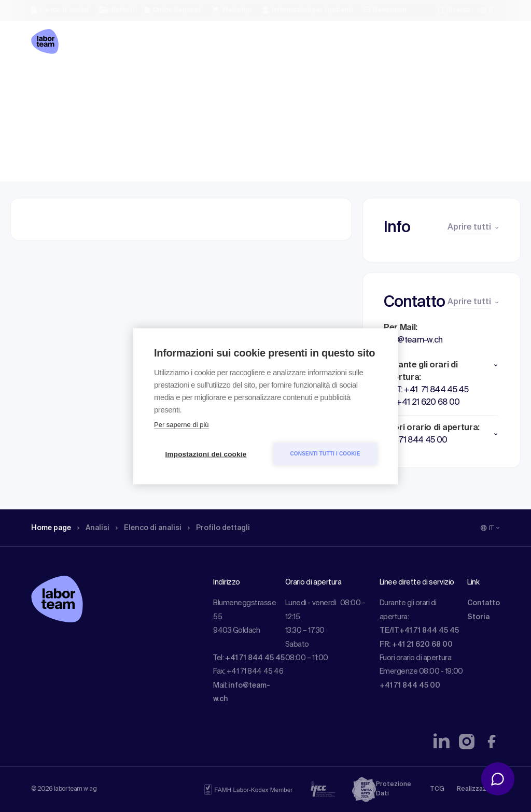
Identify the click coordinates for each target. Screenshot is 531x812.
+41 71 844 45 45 (255, 658)
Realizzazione (478, 789)
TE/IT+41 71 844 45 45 (419, 631)
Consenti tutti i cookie (325, 454)
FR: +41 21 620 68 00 (416, 645)
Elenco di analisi (152, 80)
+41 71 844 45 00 (410, 686)
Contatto (484, 603)
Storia (478, 617)
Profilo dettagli (226, 80)
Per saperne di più (181, 424)
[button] (442, 365)
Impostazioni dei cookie (206, 454)
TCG (437, 789)
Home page (53, 80)
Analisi (99, 80)
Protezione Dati (394, 789)
